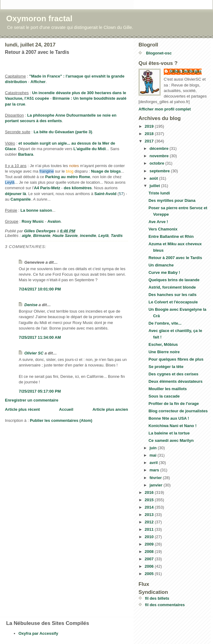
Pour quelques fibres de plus (176, 359)
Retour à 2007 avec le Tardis (175, 258)
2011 (150, 529)
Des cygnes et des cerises (173, 374)
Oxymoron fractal (39, 18)
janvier (157, 485)
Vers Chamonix (163, 229)
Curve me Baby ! (164, 272)
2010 (150, 537)
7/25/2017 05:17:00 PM (40, 391)
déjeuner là (16, 194)
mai (154, 455)
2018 (150, 134)
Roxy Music (33, 221)
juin (154, 448)
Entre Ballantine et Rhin (171, 236)
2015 (150, 500)
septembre (160, 171)
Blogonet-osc (158, 53)
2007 (150, 559)
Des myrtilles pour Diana (172, 200)
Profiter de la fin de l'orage (173, 404)
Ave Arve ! (158, 222)
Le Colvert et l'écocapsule (173, 302)
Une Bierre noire (164, 352)
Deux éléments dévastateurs (175, 381)
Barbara (26, 154)
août (154, 178)
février (156, 478)
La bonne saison (36, 210)
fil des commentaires (165, 605)
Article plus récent (22, 409)
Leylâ (104, 236)
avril (154, 463)
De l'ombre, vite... (165, 323)
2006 (150, 566)
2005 (150, 574)
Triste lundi (159, 193)
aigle (26, 236)
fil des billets (157, 598)
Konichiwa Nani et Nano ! (172, 426)
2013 (150, 515)
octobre (157, 163)
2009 (150, 544)
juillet (155, 186)
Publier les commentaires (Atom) (61, 420)
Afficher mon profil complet (165, 109)
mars (155, 470)
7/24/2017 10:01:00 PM (40, 289)
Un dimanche (161, 265)
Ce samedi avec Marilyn (171, 440)
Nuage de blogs (106, 171)
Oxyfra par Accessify (38, 633)
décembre (160, 148)
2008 (150, 552)
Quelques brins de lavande (174, 280)
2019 (150, 126)
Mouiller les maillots (167, 389)
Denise (31, 305)
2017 (150, 141)
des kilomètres (78, 188)
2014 (150, 507)
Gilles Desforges (186, 71)
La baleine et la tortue (169, 433)
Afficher (38, 82)
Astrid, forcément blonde (172, 287)
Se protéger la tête (166, 367)
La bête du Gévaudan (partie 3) (63, 132)
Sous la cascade (164, 396)
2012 (150, 522)
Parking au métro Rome (68, 177)
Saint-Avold (106, 194)
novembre (160, 156)
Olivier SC (34, 353)
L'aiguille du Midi (90, 149)
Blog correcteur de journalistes (178, 411)
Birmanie (42, 236)
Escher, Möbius (163, 344)
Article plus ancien (110, 409)
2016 (150, 492)
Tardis (117, 236)
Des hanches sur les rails (172, 295)
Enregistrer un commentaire (32, 400)
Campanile (21, 199)
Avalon (54, 221)
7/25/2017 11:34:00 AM (40, 337)
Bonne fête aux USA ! (169, 418)
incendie (88, 236)
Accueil (66, 409)
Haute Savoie (65, 236)
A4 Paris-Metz (47, 188)
